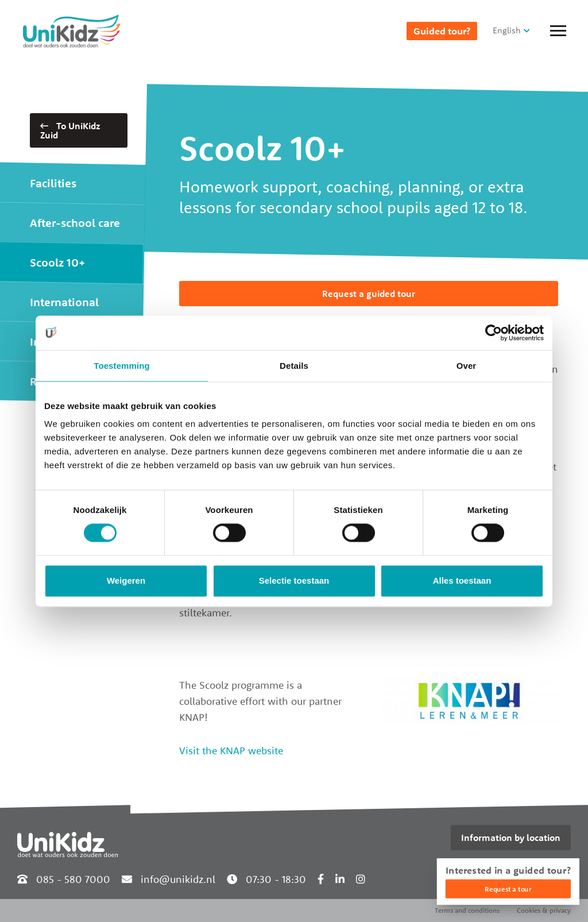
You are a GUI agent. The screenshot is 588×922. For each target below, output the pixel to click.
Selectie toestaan (294, 580)
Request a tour (508, 889)
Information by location (511, 838)
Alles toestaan (462, 580)
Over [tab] (467, 366)
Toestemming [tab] (122, 366)
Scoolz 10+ (57, 262)
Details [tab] (294, 366)
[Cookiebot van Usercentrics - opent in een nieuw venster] (494, 333)
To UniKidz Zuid (70, 130)
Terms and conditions (467, 910)
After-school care (75, 223)
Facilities (53, 183)
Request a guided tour (369, 294)
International (64, 302)
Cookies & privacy (544, 910)
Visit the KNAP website (231, 751)
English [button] (507, 30)
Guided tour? (442, 31)
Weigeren (126, 580)
